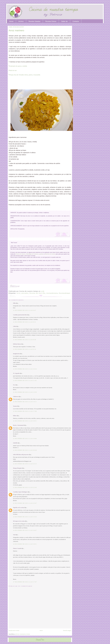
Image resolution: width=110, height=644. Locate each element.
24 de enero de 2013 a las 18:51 (25, 544)
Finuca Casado (17, 548)
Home (11, 21)
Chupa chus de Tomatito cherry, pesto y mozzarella (25, 75)
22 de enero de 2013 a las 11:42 (25, 380)
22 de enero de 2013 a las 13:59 (25, 392)
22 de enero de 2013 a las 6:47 (24, 310)
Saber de (64, 21)
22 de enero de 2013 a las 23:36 (25, 487)
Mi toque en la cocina (19, 521)
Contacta (76, 21)
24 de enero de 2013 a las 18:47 (25, 530)
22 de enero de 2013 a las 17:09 (25, 411)
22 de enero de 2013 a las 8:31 (24, 322)
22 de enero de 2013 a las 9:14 (24, 349)
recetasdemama (52, 293)
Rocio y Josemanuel (18, 425)
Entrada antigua (67, 630)
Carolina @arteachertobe (20, 315)
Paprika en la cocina (19, 508)
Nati (14, 535)
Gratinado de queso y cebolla (18, 66)
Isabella (15, 443)
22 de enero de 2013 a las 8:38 (24, 340)
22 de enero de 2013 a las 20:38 (25, 450)
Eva (14, 385)
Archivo (21, 21)
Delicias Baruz (17, 344)
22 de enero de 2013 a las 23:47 (25, 503)
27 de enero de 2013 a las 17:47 (25, 582)
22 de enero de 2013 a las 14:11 (25, 402)
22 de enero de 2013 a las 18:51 (25, 421)
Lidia (15, 326)
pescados (25, 293)
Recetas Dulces (51, 21)
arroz (19, 293)
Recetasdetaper (65, 293)
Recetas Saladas (34, 21)
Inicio (41, 630)
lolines (15, 416)
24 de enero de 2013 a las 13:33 (25, 517)
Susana (15, 406)
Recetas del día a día (37, 293)
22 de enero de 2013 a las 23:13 (25, 464)
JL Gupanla (16, 373)
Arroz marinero (16, 30)
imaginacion (16, 354)
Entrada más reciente (14, 630)
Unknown (16, 396)
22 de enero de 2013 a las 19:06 (25, 439)
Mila (14, 303)
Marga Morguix (17, 468)
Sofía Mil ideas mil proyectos (21, 455)
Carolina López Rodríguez (20, 492)
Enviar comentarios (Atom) (23, 634)
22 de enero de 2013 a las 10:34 (25, 369)
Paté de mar (13, 70)
